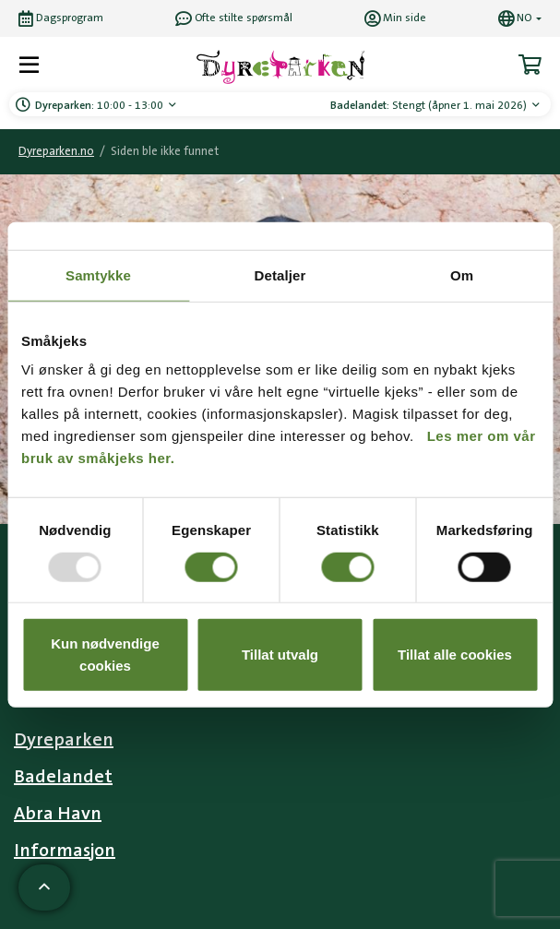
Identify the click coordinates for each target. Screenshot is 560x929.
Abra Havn (58, 814)
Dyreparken (64, 740)
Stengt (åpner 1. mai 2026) (430, 106)
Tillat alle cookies (455, 655)
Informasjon (65, 851)
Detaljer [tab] (280, 274)
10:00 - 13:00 (101, 106)
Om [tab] (462, 274)
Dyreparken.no (56, 152)
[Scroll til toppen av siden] (44, 887)
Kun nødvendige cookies (105, 655)
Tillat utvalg (280, 655)
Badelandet (63, 777)
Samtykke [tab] (98, 274)
